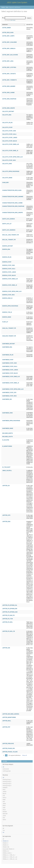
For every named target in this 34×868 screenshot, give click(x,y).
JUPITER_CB (6, 486)
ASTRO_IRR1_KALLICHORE (10, 55)
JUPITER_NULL (7, 721)
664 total (13, 20)
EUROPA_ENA (6, 249)
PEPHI (4, 820)
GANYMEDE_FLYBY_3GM (9, 363)
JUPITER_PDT (6, 727)
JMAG (4, 804)
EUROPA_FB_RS (7, 257)
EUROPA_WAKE (7, 317)
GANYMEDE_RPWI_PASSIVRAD (11, 421)
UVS (4, 796)
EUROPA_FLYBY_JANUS (9, 272)
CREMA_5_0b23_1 (7, 853)
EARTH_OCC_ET (7, 224)
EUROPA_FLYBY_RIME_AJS (10, 279)
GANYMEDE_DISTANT (9, 344)
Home (3, 7)
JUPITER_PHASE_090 (8, 748)
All (3, 767)
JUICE (4, 816)
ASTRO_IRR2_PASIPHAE (9, 99)
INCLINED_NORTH (8, 433)
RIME (4, 800)
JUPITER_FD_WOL (7, 622)
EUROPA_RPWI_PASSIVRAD (10, 306)
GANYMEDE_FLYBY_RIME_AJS (11, 377)
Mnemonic (5, 25)
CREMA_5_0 (6, 851)
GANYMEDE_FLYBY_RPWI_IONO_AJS (13, 389)
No (3, 832)
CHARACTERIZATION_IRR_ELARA (12, 190)
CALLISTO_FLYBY (7, 127)
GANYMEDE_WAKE (8, 428)
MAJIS (4, 794)
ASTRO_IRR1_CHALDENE (9, 42)
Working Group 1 (7, 780)
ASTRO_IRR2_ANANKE (9, 86)
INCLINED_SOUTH (7, 437)
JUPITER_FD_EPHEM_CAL (10, 605)
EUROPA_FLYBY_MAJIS (9, 275)
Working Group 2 (7, 782)
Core (7, 7)
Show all (24, 755)
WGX (4, 790)
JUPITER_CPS (6, 515)
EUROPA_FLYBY (7, 262)
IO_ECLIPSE (6, 440)
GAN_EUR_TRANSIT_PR (9, 336)
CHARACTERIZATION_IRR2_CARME (12, 203)
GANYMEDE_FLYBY (8, 360)
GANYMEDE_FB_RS (8, 355)
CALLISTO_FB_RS (7, 123)
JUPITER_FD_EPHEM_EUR (10, 609)
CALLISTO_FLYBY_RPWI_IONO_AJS (12, 157)
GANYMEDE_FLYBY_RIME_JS (11, 383)
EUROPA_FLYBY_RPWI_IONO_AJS (12, 291)
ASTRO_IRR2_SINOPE (9, 108)
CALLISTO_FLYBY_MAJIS (10, 141)
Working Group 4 (7, 786)
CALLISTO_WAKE (7, 178)
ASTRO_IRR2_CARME (8, 93)
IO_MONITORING (7, 446)
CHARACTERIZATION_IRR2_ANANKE (13, 197)
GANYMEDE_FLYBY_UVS (9, 392)
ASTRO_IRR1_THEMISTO (9, 80)
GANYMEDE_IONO (7, 413)
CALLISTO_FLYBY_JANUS (10, 138)
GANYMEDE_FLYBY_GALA (10, 366)
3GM (4, 808)
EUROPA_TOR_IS (7, 312)
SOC (4, 818)
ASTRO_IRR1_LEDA (8, 61)
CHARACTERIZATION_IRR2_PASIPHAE (13, 206)
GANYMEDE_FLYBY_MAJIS (10, 373)
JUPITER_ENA (6, 522)
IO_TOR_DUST (6, 467)
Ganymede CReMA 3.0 (8, 849)
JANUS (5, 792)
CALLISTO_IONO (7, 164)
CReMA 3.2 (6, 845)
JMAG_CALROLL (7, 471)
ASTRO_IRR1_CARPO (8, 36)
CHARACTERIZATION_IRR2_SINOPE (13, 213)
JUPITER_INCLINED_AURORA (11, 714)
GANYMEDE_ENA (7, 347)
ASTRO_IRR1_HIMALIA (9, 48)
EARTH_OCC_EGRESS (9, 219)
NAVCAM (5, 814)
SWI (4, 802)
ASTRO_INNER (6, 28)
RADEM (5, 812)
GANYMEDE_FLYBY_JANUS (10, 370)
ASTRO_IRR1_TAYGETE (9, 74)
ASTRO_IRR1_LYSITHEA (9, 67)
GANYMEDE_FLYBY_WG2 (9, 396)
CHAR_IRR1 (6, 183)
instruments (6, 769)
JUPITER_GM (6, 648)
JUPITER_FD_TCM (7, 619)
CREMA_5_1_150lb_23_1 (9, 855)
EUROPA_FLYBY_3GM (8, 265)
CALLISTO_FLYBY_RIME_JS (10, 151)
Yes (4, 830)
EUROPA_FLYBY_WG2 (8, 295)
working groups (7, 771)
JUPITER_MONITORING (9, 717)
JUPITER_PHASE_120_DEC (10, 752)
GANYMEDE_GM (7, 399)
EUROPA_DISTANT (8, 246)
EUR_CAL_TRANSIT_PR (9, 240)
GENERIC (5, 788)
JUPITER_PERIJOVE (8, 744)
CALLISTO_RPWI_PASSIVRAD (11, 171)
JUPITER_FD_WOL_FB (9, 631)
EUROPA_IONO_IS (7, 298)
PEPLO (4, 798)
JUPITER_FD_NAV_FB (8, 615)
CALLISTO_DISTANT (8, 111)
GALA (4, 810)
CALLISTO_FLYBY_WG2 (9, 160)
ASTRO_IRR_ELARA (8, 32)
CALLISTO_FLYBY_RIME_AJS (11, 144)
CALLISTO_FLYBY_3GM (9, 131)
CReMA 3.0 (6, 841)
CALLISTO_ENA (7, 115)
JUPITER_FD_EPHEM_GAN (10, 612)
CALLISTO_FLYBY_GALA (9, 134)
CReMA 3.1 (6, 843)
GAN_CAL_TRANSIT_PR (9, 328)
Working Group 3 (7, 784)
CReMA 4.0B (6, 847)
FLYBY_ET (5, 322)
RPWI (4, 806)
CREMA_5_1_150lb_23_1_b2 (10, 859)
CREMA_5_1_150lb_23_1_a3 (10, 857)
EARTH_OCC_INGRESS (9, 230)
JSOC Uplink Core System (17, 2)
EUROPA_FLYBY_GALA (9, 269)
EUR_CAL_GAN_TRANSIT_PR (11, 235)
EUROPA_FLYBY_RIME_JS (10, 285)
